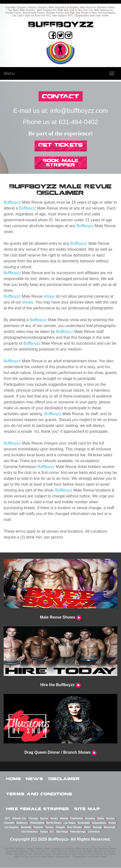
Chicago (33, 819)
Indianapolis (99, 823)
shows (49, 296)
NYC (7, 819)
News (35, 779)
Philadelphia (37, 823)
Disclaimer (64, 779)
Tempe (112, 823)
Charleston (77, 819)
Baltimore (22, 823)
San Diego (62, 832)
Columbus (94, 832)
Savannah (110, 827)
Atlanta (64, 819)
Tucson (49, 827)
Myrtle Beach (54, 823)
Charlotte (9, 823)
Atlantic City (19, 819)
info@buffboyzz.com (79, 111)
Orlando (60, 827)
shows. (28, 302)
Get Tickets (61, 145)
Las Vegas (70, 823)
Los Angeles (12, 827)
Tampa (44, 832)
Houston (90, 819)
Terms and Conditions (39, 794)
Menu (9, 73)
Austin (54, 819)
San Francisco (30, 832)
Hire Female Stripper (38, 809)
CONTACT (61, 96)
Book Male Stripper (61, 163)
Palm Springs (78, 832)
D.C (52, 832)
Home (14, 779)
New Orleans (74, 827)
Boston (110, 819)
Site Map (87, 809)
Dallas (101, 819)
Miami (87, 827)
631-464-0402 (78, 122)
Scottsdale (84, 823)
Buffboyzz (12, 202)
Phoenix (38, 827)
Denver (44, 819)
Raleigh (97, 827)
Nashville (26, 827)
